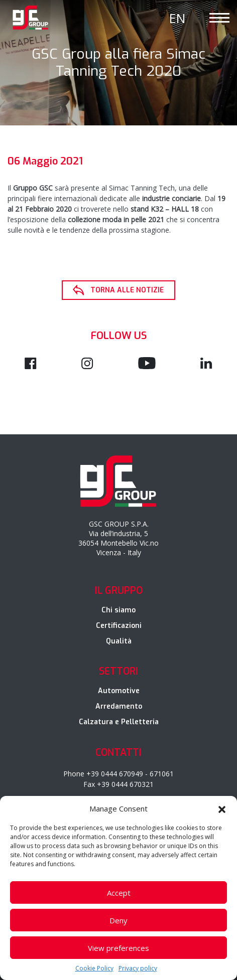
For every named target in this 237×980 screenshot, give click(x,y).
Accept (119, 893)
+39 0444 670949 (115, 774)
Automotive (119, 691)
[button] (222, 808)
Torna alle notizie (127, 290)
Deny (118, 920)
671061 (162, 774)
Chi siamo (118, 610)
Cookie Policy (94, 968)
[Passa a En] (177, 18)
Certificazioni (119, 626)
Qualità (119, 641)
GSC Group (31, 18)
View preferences (118, 948)
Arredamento (119, 706)
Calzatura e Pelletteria (119, 722)
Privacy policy (138, 968)
